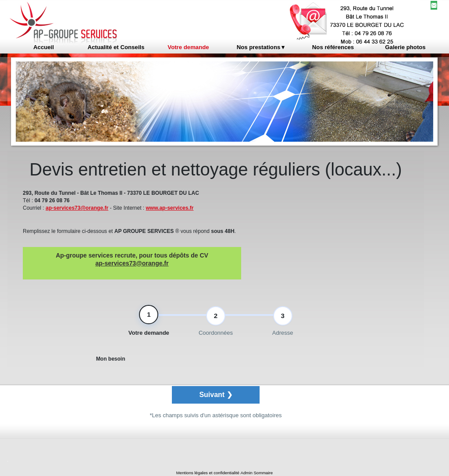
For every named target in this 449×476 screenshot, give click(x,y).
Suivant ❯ (216, 397)
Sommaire (263, 473)
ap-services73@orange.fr (77, 208)
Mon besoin (111, 361)
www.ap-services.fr (170, 208)
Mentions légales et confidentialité (208, 473)
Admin (247, 473)
